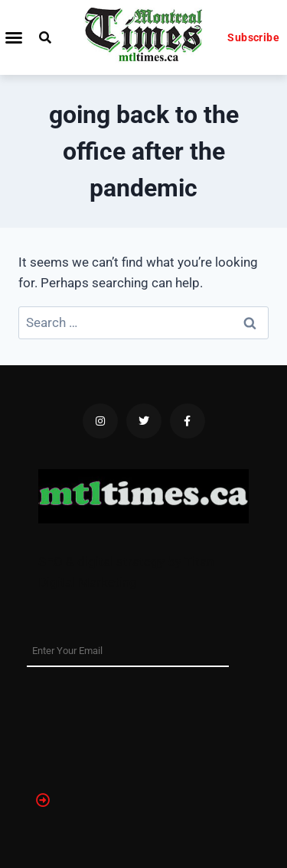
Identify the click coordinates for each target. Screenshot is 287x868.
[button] (14, 37)
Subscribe (253, 37)
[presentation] (90, 722)
